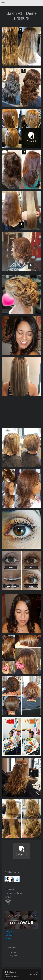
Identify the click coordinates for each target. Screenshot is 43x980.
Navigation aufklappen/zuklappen (21, 3)
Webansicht (34, 974)
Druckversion (11, 972)
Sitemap (7, 974)
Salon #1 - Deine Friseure (21, 16)
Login (37, 972)
